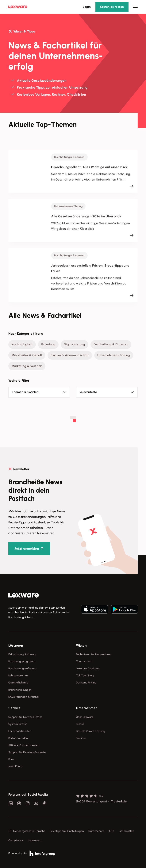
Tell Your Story (85, 676)
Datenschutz (96, 831)
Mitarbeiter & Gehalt (27, 355)
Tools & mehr (84, 662)
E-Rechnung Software (22, 654)
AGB (111, 831)
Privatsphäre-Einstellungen (67, 831)
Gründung (48, 344)
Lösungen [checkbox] (16, 645)
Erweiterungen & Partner (24, 697)
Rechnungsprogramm (22, 662)
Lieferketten (127, 831)
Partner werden (18, 738)
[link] (24, 595)
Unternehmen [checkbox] (87, 708)
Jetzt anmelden (27, 549)
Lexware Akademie (88, 669)
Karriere (81, 738)
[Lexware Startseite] (18, 7)
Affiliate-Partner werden (24, 745)
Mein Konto (15, 766)
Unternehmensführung (114, 355)
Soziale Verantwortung (91, 731)
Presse (80, 724)
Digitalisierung (75, 344)
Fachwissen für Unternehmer (94, 654)
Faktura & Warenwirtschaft (70, 355)
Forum (12, 759)
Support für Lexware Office (25, 717)
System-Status (18, 724)
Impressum (35, 840)
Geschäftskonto (18, 683)
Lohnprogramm (18, 676)
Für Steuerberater (20, 731)
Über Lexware (85, 717)
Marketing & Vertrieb (27, 366)
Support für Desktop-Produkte (27, 752)
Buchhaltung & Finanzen (111, 344)
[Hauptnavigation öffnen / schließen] (135, 7)
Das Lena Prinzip (86, 683)
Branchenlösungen (20, 690)
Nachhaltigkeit (22, 344)
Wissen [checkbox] (81, 645)
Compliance (16, 840)
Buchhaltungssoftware (22, 669)
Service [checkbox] (15, 708)
